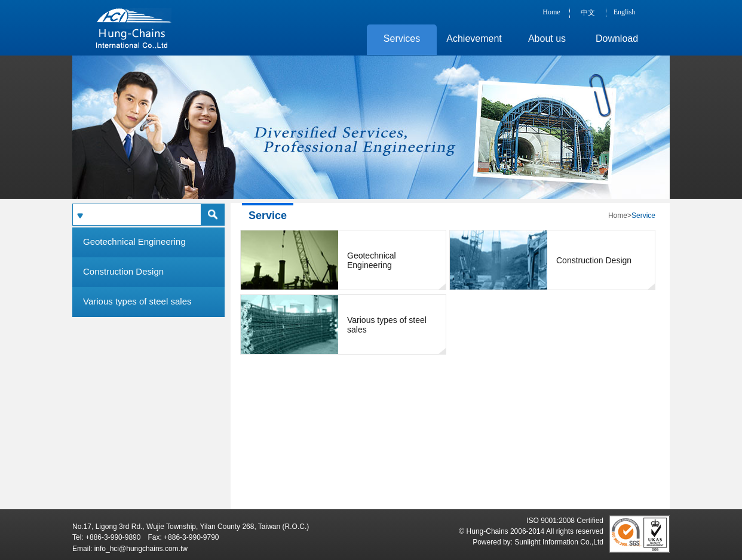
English (625, 12)
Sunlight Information (546, 542)
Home (551, 12)
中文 (588, 13)
